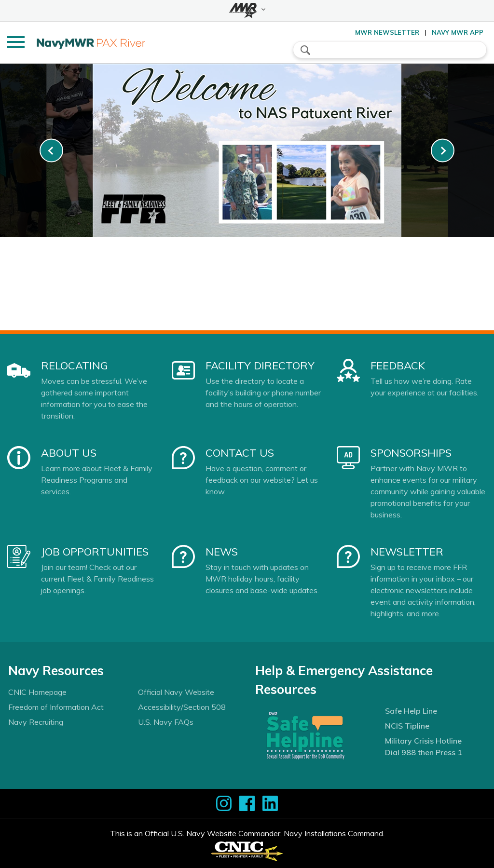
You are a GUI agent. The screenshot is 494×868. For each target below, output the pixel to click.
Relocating (75, 366)
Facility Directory (260, 366)
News (222, 552)
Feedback (398, 366)
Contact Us (240, 453)
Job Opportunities (95, 552)
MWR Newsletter (387, 32)
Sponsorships (411, 453)
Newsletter (407, 552)
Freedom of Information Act (56, 707)
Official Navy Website (176, 692)
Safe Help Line (411, 711)
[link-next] (443, 151)
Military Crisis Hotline (423, 741)
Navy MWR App (458, 32)
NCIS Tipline (407, 726)
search (305, 50)
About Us (69, 453)
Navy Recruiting (36, 722)
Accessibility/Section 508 (182, 707)
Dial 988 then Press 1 (424, 752)
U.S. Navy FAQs (166, 722)
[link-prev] (51, 151)
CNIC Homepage (37, 692)
